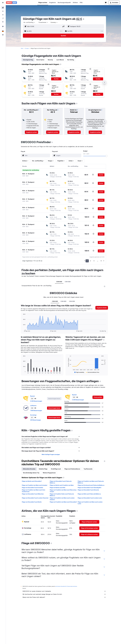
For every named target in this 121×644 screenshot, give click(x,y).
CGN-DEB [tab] (68, 282)
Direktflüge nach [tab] (56, 469)
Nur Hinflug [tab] (71, 60)
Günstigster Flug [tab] (28, 60)
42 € (79, 19)
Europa (27, 48)
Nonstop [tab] (50, 60)
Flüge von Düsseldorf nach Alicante (88, 490)
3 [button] (94, 261)
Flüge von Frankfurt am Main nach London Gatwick (62, 499)
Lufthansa (33, 406)
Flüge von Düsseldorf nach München (33, 494)
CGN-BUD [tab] (59, 282)
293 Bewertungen (36, 420)
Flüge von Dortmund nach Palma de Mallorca (91, 485)
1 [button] (87, 261)
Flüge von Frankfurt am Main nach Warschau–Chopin (63, 491)
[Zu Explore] (3, 22)
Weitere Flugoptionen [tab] (49, 473)
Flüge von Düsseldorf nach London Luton (90, 498)
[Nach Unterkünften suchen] (3, 11)
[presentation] (83, 19)
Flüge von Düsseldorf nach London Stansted (35, 498)
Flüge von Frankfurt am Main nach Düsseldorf (63, 502)
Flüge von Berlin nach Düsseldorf (32, 481)
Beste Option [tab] (40, 60)
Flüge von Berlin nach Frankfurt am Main (62, 485)
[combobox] (29, 22)
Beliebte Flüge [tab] (43, 469)
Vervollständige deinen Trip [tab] (31, 473)
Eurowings (33, 415)
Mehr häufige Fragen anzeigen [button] (51, 454)
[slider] (106, 156)
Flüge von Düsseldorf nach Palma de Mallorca (61, 482)
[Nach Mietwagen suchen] (3, 15)
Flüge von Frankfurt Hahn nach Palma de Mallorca (62, 495)
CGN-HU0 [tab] (55, 301)
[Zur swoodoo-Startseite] (11, 3)
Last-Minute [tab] (60, 60)
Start (22, 48)
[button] (3, 3)
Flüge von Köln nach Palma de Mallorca (89, 494)
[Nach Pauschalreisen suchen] (3, 18)
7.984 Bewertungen (36, 411)
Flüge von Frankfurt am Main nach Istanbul (35, 485)
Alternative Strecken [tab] (29, 469)
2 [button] (90, 261)
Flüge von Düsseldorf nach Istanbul (32, 488)
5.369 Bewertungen (36, 401)
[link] (32, 132)
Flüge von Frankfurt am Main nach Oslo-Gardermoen (34, 491)
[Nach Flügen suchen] (3, 8)
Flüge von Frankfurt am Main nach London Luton (90, 503)
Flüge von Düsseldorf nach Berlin (32, 502)
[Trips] (3, 27)
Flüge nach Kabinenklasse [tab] (72, 469)
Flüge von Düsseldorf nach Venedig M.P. (90, 488)
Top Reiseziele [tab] (88, 469)
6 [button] (101, 261)
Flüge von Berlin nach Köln (57, 488)
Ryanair (33, 396)
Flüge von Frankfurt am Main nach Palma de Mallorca (91, 482)
